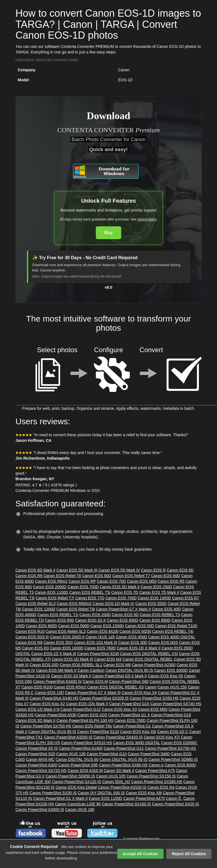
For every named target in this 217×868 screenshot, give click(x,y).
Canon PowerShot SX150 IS (151, 776)
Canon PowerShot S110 (98, 732)
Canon (151, 687)
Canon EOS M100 (103, 631)
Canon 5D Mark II (119, 771)
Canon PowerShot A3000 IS (40, 810)
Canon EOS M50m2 (74, 604)
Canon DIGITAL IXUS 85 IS (52, 732)
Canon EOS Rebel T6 (62, 576)
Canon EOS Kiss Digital (76, 787)
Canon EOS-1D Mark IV (114, 604)
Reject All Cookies (189, 854)
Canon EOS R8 (29, 643)
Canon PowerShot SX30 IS (53, 793)
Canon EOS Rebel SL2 (66, 631)
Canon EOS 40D (166, 609)
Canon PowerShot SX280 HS (157, 782)
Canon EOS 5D (125, 615)
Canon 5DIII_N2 (116, 782)
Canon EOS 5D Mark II (120, 587)
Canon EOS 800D (42, 626)
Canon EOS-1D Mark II (71, 676)
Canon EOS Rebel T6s (92, 726)
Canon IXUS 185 (80, 810)
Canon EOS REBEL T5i (90, 592)
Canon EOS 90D (97, 576)
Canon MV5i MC (40, 759)
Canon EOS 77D (90, 598)
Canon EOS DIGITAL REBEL (148, 659)
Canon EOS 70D (111, 581)
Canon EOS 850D (155, 620)
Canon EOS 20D (44, 665)
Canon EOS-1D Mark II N (38, 709)
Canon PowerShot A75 (155, 771)
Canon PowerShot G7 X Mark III (93, 693)
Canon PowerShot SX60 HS (123, 765)
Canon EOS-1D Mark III (72, 659)
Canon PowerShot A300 (36, 765)
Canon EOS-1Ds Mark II (87, 704)
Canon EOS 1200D (39, 609)
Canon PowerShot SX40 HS (54, 698)
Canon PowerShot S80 (129, 681)
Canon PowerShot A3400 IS (57, 681)
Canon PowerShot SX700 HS (46, 726)
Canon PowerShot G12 (81, 709)
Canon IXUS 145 (100, 637)
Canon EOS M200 (135, 631)
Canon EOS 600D (180, 765)
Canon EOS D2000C (179, 743)
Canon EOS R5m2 (70, 687)
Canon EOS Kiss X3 (119, 709)
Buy (108, 233)
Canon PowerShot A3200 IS (68, 737)
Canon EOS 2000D (50, 587)
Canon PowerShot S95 (78, 765)
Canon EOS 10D (49, 693)
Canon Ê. (174, 798)
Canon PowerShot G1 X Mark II (60, 798)
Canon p (156, 765)
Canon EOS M (95, 681)
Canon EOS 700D (83, 587)
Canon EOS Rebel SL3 (36, 604)
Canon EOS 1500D (107, 626)
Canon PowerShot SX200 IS (104, 698)
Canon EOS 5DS (58, 643)
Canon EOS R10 (30, 631)
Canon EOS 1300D (154, 598)
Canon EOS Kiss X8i (144, 793)
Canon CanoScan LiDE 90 (78, 804)
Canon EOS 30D (133, 643)
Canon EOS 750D (121, 598)
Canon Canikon (91, 670)
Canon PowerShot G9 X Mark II (120, 676)
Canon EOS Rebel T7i (55, 598)
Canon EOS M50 (142, 581)
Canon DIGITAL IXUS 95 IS (123, 759)
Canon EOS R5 (171, 581)
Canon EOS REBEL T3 (160, 615)
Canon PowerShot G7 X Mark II (123, 609)
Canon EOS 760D (100, 648)
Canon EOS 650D (123, 620)
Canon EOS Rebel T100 (176, 626)
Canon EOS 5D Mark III (77, 570)
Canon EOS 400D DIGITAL (172, 637)
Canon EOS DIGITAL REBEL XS (115, 687)
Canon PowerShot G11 (124, 748)
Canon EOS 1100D (52, 592)
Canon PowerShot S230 (98, 654)
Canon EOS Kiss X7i (162, 737)
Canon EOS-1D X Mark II (139, 648)
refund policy (147, 219)
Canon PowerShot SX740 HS (176, 704)
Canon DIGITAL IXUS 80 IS (129, 670)
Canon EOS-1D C (173, 732)
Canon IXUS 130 (71, 754)
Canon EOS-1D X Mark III (54, 654)
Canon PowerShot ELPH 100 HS (85, 720)
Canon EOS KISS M (85, 771)
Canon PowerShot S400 (149, 754)
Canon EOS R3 (36, 648)
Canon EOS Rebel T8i (76, 609)
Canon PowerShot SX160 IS (126, 804)
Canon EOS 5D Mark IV (119, 570)
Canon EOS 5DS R (32, 637)
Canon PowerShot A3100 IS (122, 787)
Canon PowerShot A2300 (154, 665)
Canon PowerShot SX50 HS (154, 698)
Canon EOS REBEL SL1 (81, 665)
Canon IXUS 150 (172, 687)
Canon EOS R (153, 570)
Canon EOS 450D (131, 637)
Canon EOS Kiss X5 (165, 676)
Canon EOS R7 (186, 598)
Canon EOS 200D (95, 615)
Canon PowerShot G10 (107, 754)
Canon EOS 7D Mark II (159, 592)
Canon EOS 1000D (67, 648)
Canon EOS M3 (108, 659)
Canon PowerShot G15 (129, 704)
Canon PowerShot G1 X (129, 715)
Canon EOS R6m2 (51, 581)
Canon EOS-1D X (91, 620)
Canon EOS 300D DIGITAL (137, 743)
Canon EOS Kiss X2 (47, 704)
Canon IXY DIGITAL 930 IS (101, 793)
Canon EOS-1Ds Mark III (96, 643)
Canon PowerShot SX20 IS (176, 804)
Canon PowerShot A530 (56, 715)
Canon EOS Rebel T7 (131, 576)
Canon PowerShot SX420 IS (118, 737)
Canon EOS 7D (125, 592)
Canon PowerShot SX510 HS (86, 743)
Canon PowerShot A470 (144, 798)
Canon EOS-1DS (92, 715)
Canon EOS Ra (161, 787)
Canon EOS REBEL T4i (173, 631)
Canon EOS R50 (59, 620)
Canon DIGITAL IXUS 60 (77, 759)
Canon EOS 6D (180, 570)
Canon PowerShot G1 (132, 726)
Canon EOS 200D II (67, 637)
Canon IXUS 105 (111, 776)
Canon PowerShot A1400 (81, 748)
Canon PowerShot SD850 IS (70, 776)
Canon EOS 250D (156, 587)
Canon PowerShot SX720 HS (41, 771)
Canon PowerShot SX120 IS (76, 782)
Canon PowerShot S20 (35, 754)
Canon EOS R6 (29, 576)
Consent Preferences (142, 839)
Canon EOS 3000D (171, 670)
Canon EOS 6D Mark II (36, 570)
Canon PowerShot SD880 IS (173, 759)
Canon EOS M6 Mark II (56, 670)
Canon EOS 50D (140, 626)
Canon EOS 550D (151, 604)
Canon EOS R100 (37, 687)
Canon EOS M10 (163, 643)
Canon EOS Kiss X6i (138, 732)
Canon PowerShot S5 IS (37, 748)
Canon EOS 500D (74, 626)
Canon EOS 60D (165, 576)
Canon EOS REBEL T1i (58, 615)
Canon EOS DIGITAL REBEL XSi (149, 654)
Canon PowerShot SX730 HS (170, 748)
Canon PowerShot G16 (171, 715)
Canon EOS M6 (117, 665)
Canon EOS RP (82, 581)
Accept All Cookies (140, 854)
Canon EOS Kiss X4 (139, 693)
